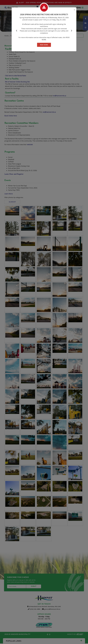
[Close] (74, 10)
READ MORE (44, 45)
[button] (16, 31)
